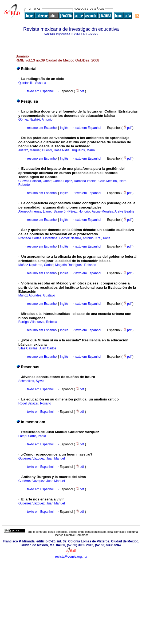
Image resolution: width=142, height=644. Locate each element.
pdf (80, 91)
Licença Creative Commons (71, 535)
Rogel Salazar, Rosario (35, 403)
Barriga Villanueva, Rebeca (38, 322)
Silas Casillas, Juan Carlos (37, 348)
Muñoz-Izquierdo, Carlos (36, 265)
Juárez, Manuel (29, 150)
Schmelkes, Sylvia (31, 381)
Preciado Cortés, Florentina (38, 238)
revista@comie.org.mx (71, 557)
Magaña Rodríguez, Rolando (76, 265)
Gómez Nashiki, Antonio (35, 119)
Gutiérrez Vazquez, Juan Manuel (42, 458)
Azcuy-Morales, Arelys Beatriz (113, 211)
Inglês (64, 128)
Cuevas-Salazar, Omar (35, 181)
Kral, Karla (103, 238)
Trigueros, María (83, 150)
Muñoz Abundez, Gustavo (37, 295)
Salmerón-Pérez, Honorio (72, 211)
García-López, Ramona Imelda (74, 181)
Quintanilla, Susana (32, 83)
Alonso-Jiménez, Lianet (35, 211)
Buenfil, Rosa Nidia (56, 150)
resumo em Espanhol (42, 128)
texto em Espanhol (40, 91)
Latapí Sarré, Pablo (32, 436)
